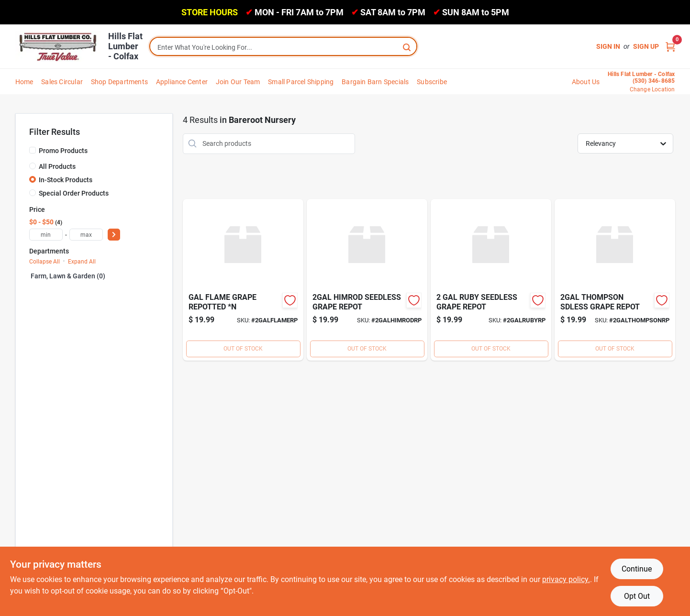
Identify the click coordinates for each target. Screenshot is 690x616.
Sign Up (646, 46)
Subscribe (432, 82)
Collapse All (45, 262)
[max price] (86, 235)
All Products (57, 166)
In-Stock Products (66, 180)
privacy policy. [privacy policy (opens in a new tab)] (566, 579)
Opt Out (637, 596)
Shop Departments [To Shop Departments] (119, 82)
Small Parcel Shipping (301, 82)
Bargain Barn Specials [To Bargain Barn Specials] (375, 82)
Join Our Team (238, 82)
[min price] (46, 235)
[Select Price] (114, 235)
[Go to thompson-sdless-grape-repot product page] (615, 280)
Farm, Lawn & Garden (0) (68, 276)
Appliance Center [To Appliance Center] (182, 82)
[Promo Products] (33, 150)
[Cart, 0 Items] (670, 47)
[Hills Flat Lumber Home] (58, 46)
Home (24, 82)
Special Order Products (74, 193)
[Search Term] (283, 47)
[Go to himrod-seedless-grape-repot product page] (367, 280)
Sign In (608, 46)
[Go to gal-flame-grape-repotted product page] (243, 280)
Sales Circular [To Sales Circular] (62, 82)
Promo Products (63, 151)
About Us (586, 82)
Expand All (82, 262)
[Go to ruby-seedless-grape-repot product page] (491, 280)
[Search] (407, 47)
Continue (637, 569)
